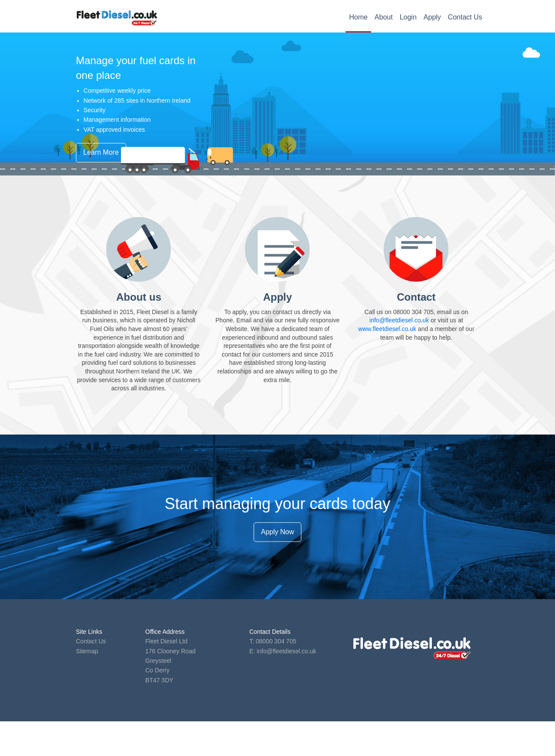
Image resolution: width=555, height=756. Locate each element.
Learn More (101, 152)
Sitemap (87, 651)
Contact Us (465, 17)
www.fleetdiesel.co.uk (387, 329)
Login (408, 17)
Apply (432, 17)
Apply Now (277, 532)
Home (358, 17)
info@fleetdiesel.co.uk (399, 320)
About (384, 17)
